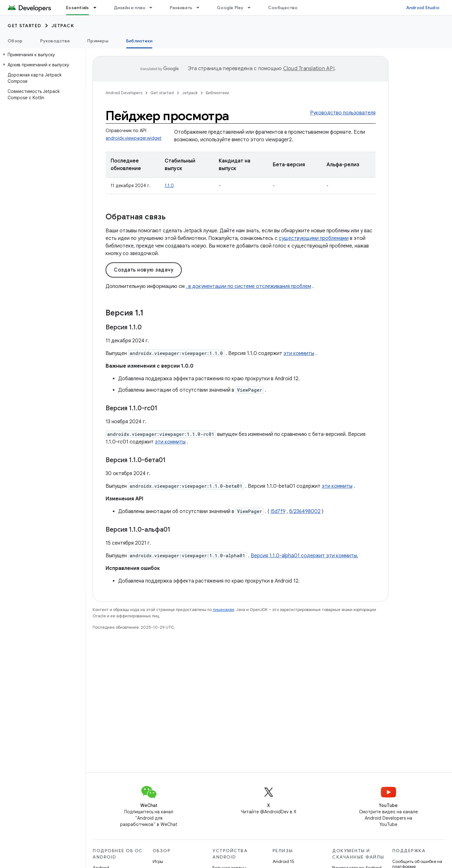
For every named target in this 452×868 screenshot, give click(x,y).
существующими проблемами (314, 238)
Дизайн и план (129, 8)
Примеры (98, 41)
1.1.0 (169, 186)
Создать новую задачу (144, 270)
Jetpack (63, 26)
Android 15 (283, 861)
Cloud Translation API (309, 69)
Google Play (230, 8)
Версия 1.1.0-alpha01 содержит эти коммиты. (304, 556)
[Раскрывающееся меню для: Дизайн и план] (154, 8)
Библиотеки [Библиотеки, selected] (139, 41)
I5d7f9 (278, 511)
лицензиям (223, 610)
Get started (24, 26)
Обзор (15, 41)
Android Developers (124, 93)
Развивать (181, 8)
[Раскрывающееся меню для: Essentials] (98, 8)
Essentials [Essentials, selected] (78, 8)
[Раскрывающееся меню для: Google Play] (252, 8)
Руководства (55, 41)
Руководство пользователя (343, 113)
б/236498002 (305, 511)
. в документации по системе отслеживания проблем (248, 286)
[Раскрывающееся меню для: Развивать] (201, 8)
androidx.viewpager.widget (134, 138)
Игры (158, 861)
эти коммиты (299, 353)
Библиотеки (217, 93)
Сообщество (283, 8)
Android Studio (423, 8)
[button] (41, 55)
